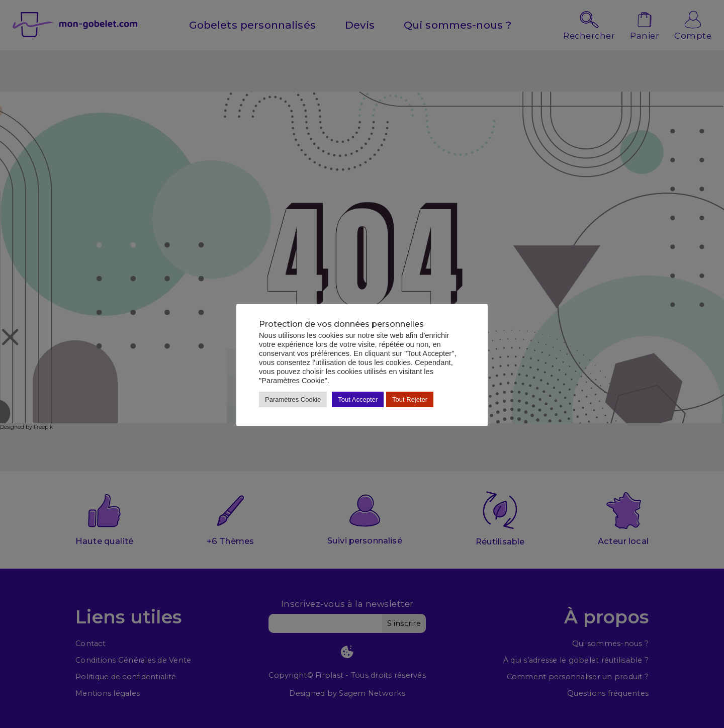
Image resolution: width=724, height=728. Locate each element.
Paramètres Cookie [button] (293, 399)
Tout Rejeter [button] (410, 399)
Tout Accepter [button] (358, 399)
